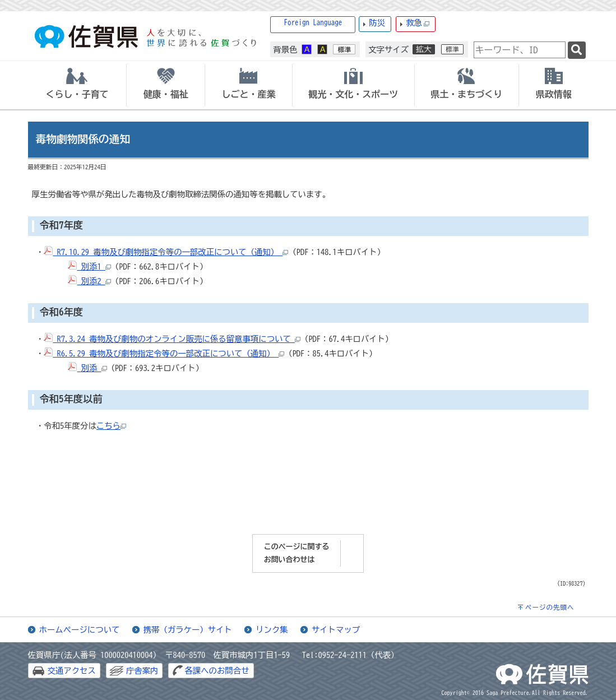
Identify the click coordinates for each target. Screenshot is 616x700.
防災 (377, 23)
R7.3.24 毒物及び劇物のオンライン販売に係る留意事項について (179, 339)
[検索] (577, 50)
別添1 (89, 266)
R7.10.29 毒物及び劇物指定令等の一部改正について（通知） (166, 252)
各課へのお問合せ (217, 671)
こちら (111, 426)
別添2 (89, 281)
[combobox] (520, 50)
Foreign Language (313, 23)
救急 (418, 23)
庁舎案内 (142, 671)
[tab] (77, 85)
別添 (94, 368)
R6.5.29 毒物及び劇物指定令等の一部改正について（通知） (170, 353)
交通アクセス (72, 671)
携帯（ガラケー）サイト (188, 630)
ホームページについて (80, 630)
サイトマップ (336, 630)
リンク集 (272, 630)
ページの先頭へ (550, 607)
